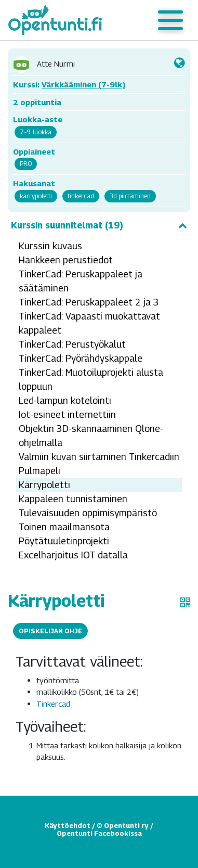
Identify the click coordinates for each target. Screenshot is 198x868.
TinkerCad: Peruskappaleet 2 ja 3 (89, 302)
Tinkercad (53, 704)
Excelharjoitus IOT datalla (73, 555)
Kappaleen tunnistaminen (73, 499)
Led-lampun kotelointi (65, 400)
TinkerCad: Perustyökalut (72, 344)
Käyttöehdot (68, 825)
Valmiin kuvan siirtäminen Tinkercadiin (99, 457)
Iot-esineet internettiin (67, 414)
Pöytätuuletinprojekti (64, 541)
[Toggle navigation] (170, 20)
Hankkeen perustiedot (66, 260)
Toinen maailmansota (64, 527)
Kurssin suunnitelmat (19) (99, 225)
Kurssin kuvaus (50, 246)
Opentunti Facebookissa (99, 833)
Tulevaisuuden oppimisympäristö (88, 513)
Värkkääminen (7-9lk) (83, 84)
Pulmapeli (39, 471)
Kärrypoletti (44, 485)
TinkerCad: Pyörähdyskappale (81, 358)
